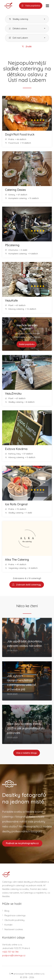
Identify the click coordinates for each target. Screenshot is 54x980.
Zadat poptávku (27, 344)
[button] (27, 19)
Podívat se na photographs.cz (22, 843)
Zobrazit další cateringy (27, 585)
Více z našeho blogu (27, 753)
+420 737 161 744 (10, 952)
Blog (7, 911)
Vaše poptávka (31, 6)
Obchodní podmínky (14, 920)
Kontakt (8, 925)
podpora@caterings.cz (14, 955)
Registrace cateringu (15, 915)
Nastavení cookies (14, 929)
